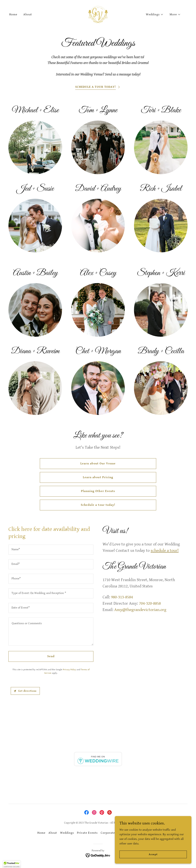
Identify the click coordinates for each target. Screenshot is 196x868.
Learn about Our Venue (98, 464)
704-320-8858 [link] (150, 603)
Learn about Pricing (98, 477)
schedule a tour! (165, 551)
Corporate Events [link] (113, 833)
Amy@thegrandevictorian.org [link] (140, 610)
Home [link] (13, 14)
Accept (153, 854)
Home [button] (41, 833)
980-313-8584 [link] (122, 597)
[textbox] (51, 550)
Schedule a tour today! (98, 505)
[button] (155, 15)
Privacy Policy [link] (69, 670)
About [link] (28, 14)
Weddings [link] (67, 833)
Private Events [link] (87, 833)
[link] (98, 14)
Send (51, 656)
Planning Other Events (98, 491)
